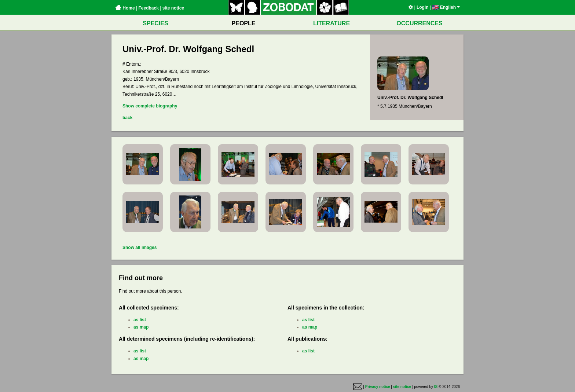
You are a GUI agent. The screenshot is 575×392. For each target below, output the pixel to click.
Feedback (148, 8)
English (446, 7)
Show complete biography (150, 106)
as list (140, 320)
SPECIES (155, 23)
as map (141, 327)
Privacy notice (378, 387)
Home (125, 8)
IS (436, 387)
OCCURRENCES (419, 23)
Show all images (140, 248)
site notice (173, 8)
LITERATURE (332, 23)
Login (423, 7)
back (127, 118)
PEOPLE (244, 23)
